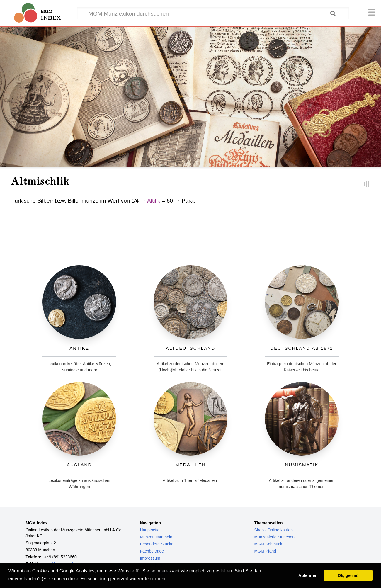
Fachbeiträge (152, 551)
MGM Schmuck (268, 544)
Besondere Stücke (157, 544)
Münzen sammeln (156, 537)
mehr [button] (160, 579)
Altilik (154, 201)
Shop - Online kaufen (273, 530)
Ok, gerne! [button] (348, 575)
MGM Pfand (265, 551)
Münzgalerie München (274, 537)
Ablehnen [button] (308, 575)
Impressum (150, 558)
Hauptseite (150, 530)
